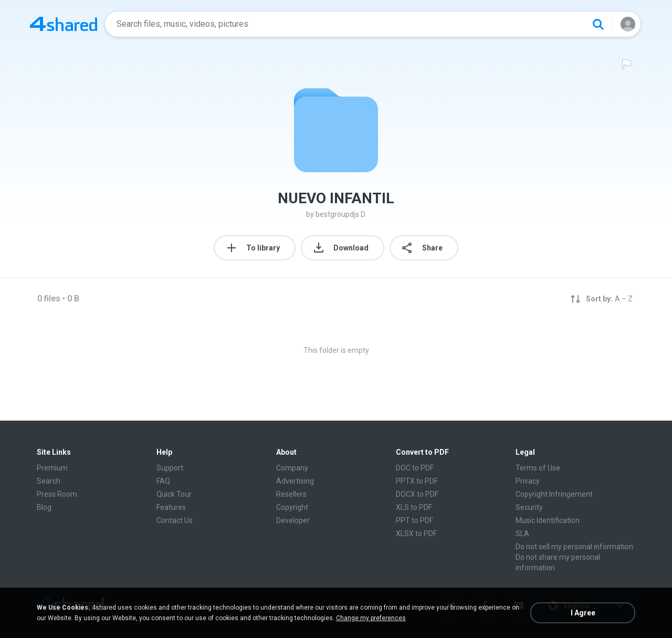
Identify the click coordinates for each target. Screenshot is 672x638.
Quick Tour (174, 494)
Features (171, 507)
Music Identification (548, 520)
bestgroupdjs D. (341, 214)
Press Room (57, 494)
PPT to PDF (414, 520)
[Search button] (598, 24)
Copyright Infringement (554, 494)
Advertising (295, 481)
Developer (293, 520)
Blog (44, 507)
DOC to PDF (415, 468)
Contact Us (175, 520)
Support (170, 468)
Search (49, 481)
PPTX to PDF (417, 481)
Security (529, 507)
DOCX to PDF (417, 494)
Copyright (292, 507)
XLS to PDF (414, 507)
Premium (52, 468)
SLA (522, 534)
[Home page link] (64, 24)
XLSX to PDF (416, 534)
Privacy (528, 481)
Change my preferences (371, 618)
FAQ (163, 481)
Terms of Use (538, 468)
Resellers (291, 494)
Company (292, 468)
